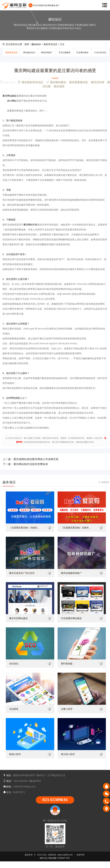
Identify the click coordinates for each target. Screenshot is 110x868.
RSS (68, 858)
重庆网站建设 (58, 82)
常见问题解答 (65, 52)
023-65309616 (55, 800)
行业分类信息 (100, 52)
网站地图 (52, 858)
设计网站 (12, 101)
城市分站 (44, 858)
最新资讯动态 (11, 52)
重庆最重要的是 (78, 82)
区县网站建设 (82, 52)
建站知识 (36, 44)
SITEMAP (61, 858)
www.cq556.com (65, 855)
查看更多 (105, 482)
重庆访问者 (98, 82)
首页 (27, 44)
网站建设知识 (29, 52)
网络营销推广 (47, 52)
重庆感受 (59, 86)
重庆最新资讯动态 (32, 82)
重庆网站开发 (30, 225)
